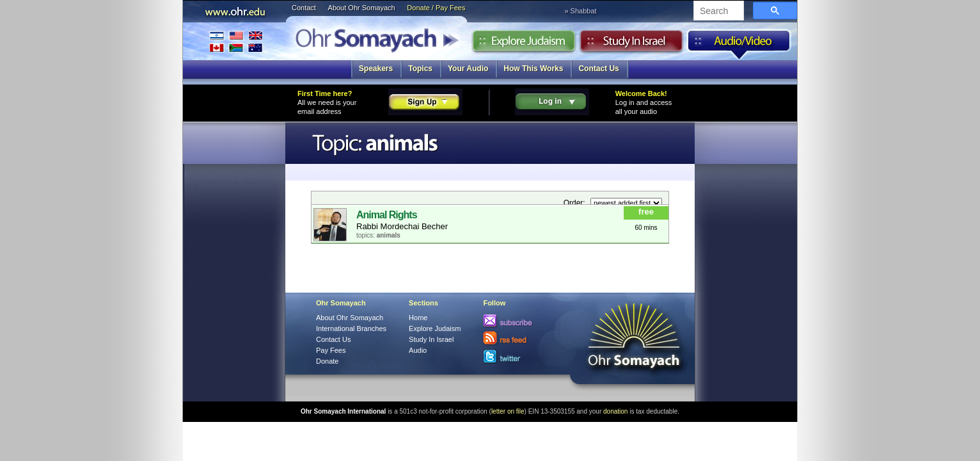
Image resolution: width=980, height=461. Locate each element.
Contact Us (598, 69)
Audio (739, 44)
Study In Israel (431, 339)
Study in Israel (631, 44)
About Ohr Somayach (362, 8)
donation (615, 411)
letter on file (508, 411)
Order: (575, 203)
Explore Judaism (524, 44)
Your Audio (468, 69)
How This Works (533, 69)
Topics (420, 69)
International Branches (236, 41)
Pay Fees (331, 350)
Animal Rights (387, 215)
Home (418, 318)
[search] (717, 12)
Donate (327, 361)
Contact (304, 8)
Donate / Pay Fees (436, 8)
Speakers (376, 69)
